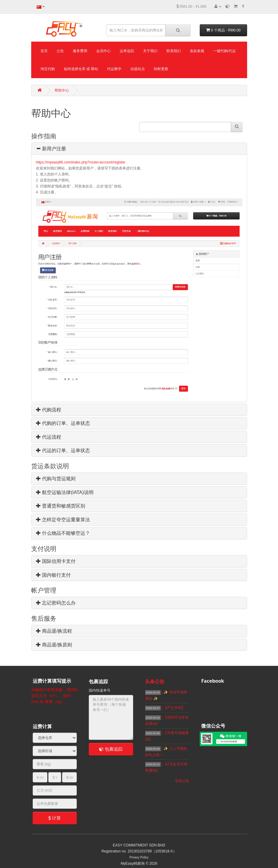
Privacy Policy (139, 857)
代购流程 (49, 410)
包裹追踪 (111, 749)
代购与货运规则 (56, 479)
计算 (55, 818)
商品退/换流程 (54, 631)
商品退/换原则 (54, 645)
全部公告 (182, 781)
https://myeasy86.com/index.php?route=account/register (81, 162)
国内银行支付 (53, 575)
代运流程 (49, 437)
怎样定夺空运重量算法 (63, 520)
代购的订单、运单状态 (63, 423)
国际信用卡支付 (56, 561)
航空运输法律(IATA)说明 (65, 492)
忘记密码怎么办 (56, 603)
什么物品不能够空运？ (63, 533)
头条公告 (155, 682)
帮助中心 (62, 90)
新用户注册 (51, 149)
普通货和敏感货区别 (61, 506)
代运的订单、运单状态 (63, 450)
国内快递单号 (100, 690)
